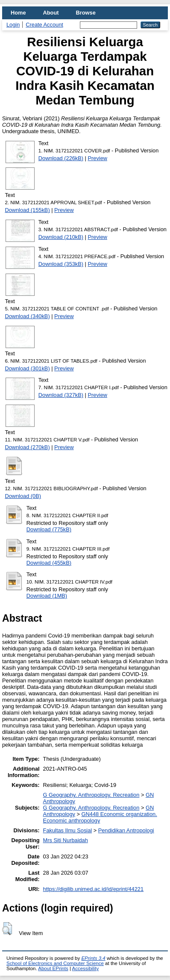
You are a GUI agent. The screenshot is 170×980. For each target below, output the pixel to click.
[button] (7, 929)
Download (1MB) (47, 596)
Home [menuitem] (18, 13)
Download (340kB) (27, 316)
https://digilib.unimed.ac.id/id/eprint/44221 (93, 889)
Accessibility (85, 968)
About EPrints (53, 968)
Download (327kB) (61, 395)
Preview (98, 158)
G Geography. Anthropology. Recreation (91, 795)
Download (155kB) (27, 210)
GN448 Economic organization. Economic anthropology (100, 817)
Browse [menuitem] (86, 13)
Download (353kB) (61, 264)
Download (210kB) (61, 237)
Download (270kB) (27, 447)
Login (13, 25)
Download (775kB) (49, 529)
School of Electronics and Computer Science (55, 963)
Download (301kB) (27, 368)
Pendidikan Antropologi (126, 830)
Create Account (44, 25)
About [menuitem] (51, 13)
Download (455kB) (49, 563)
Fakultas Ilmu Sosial (68, 830)
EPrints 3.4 (93, 958)
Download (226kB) (61, 158)
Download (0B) (23, 496)
